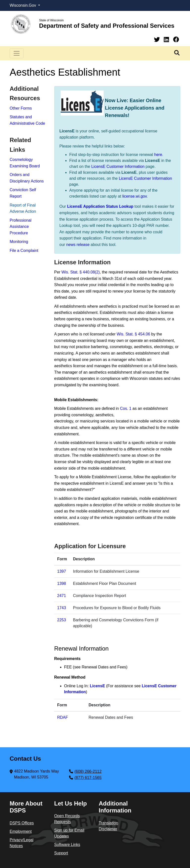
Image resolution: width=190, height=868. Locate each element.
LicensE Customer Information (118, 166)
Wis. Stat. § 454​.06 (133, 334)
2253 (62, 620)
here (158, 155)
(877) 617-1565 (88, 778)
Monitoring (19, 242)
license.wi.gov (134, 196)
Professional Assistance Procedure (21, 227)
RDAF (63, 717)
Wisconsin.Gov (23, 5)
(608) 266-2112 (88, 771)
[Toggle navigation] (17, 53)
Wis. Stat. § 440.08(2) (81, 272)
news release (78, 245)
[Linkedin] (167, 40)
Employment (21, 831)
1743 (62, 608)
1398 (62, 584)
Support (61, 853)
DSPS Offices (22, 823)
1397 (62, 571)
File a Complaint (24, 251)
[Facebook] (176, 40)
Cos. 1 (126, 408)
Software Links (67, 845)
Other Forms (21, 108)
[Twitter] (158, 40)
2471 (62, 596)
